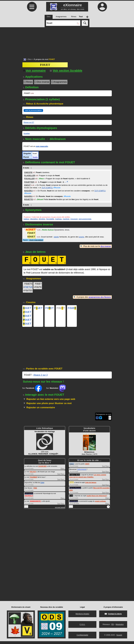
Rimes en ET (29, 122)
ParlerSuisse (48, 230)
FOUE (72, 308)
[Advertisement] (67, 41)
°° (29, 498)
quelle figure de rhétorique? (97, 498)
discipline (34, 219)
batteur (26, 219)
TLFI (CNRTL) (47, 188)
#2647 (87, 467)
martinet (66, 219)
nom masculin (42, 146)
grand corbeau (100, 504)
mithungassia (82, 472)
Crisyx (72, 467)
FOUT (61, 308)
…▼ (66, 182)
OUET (27, 308)
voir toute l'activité (60, 510)
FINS (35, 491)
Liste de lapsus (91, 485)
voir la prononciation (33, 110)
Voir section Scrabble (66, 70)
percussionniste (85, 219)
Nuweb (119, 638)
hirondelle (50, 219)
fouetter (27, 133)
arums (82, 237)
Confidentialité (82, 638)
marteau (58, 219)
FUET (38, 308)
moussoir (74, 219)
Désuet (40, 199)
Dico (30, 59)
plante (56, 237)
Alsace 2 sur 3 (40, 378)
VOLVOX (33, 474)
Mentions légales (82, 617)
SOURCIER (42, 469)
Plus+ (63, 471)
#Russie (57, 188)
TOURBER (33, 480)
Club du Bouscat (75, 491)
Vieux (41, 179)
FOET (50, 308)
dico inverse (106, 246)
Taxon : (33, 240)
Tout (59, 477)
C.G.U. (82, 627)
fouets (35, 157)
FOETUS (29, 287)
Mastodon (120, 627)
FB (113, 627)
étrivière (42, 219)
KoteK (72, 485)
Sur (32, 391)
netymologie (29, 496)
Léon (42, 485)
